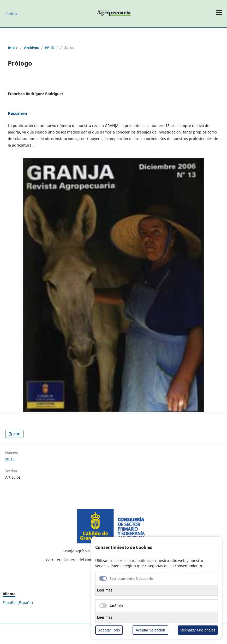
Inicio (13, 48)
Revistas (12, 14)
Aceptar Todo (109, 630)
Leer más (105, 590)
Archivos (31, 48)
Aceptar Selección (150, 630)
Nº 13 (49, 48)
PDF (16, 434)
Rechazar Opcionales (198, 630)
